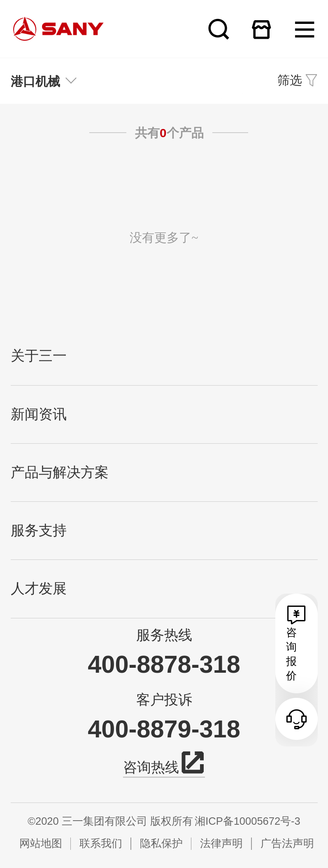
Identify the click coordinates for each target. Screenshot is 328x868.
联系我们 (101, 843)
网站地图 (41, 843)
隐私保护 (161, 843)
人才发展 (39, 588)
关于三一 (39, 356)
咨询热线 (164, 766)
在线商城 (262, 29)
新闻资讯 (39, 414)
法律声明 (221, 843)
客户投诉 (164, 700)
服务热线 (164, 635)
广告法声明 (287, 843)
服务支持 (39, 530)
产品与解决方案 (60, 472)
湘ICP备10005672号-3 (248, 821)
